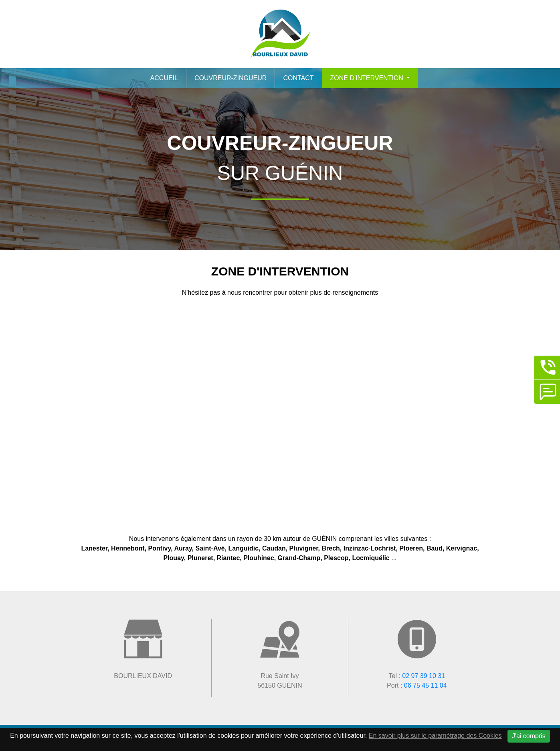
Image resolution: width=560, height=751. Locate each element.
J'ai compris (529, 736)
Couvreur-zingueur (230, 78)
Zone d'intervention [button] (368, 78)
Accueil (164, 78)
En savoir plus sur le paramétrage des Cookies (435, 736)
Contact (298, 78)
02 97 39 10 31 (424, 676)
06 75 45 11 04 (426, 685)
